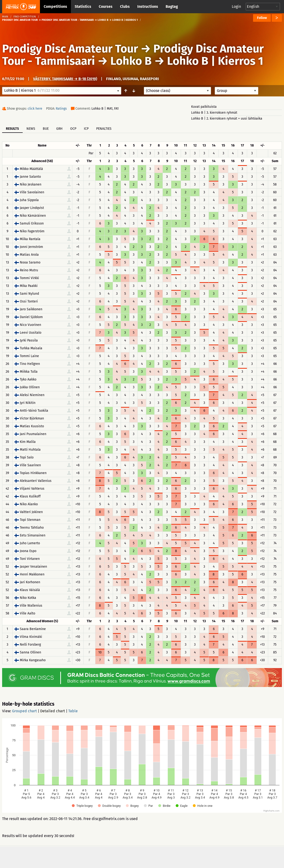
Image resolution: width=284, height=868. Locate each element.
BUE (46, 129)
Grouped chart (24, 711)
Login (236, 6)
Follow (262, 18)
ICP (86, 129)
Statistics (83, 6)
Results (12, 129)
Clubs (125, 6)
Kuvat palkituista (204, 107)
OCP (73, 129)
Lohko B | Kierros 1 (215, 61)
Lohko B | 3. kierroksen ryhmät (214, 113)
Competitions (55, 6)
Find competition (25, 17)
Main (5, 17)
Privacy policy (145, 857)
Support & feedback (102, 857)
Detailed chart (53, 711)
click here (35, 109)
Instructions (148, 6)
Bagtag (172, 6)
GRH (59, 129)
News (31, 129)
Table (73, 711)
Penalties (104, 129)
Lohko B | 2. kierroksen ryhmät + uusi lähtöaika (227, 119)
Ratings (61, 109)
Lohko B (131, 61)
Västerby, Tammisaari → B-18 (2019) (65, 79)
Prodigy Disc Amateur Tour (70, 49)
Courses (106, 6)
